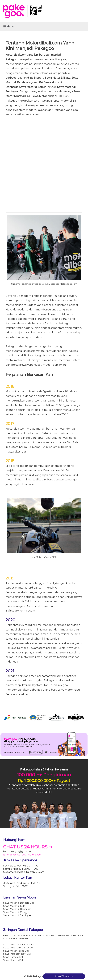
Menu (9, 27)
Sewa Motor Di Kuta (58, 78)
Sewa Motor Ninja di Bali (47, 96)
